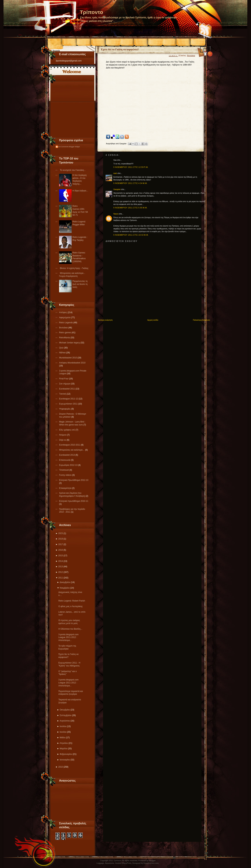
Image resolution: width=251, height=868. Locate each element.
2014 (61, 561)
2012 (61, 572)
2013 (61, 567)
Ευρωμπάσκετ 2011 (69, 404)
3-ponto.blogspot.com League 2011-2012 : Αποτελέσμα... (68, 637)
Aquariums (110, 863)
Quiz (62, 348)
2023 (61, 533)
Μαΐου (62, 738)
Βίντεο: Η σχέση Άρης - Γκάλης (74, 268)
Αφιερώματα (65, 318)
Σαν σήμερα (65, 384)
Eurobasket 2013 (67, 455)
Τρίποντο (91, 12)
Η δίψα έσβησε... (80, 191)
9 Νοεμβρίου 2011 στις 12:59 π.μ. (131, 167)
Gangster (117, 189)
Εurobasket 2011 (67, 389)
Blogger (152, 860)
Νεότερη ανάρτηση (105, 320)
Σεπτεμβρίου (66, 715)
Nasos (116, 214)
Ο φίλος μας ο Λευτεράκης (71, 606)
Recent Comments (62, 147)
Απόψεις (63, 312)
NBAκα (63, 353)
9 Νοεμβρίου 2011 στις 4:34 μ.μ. (130, 183)
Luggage (100, 863)
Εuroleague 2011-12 (69, 399)
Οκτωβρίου (65, 710)
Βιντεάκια (64, 328)
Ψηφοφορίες (65, 409)
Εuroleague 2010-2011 (70, 445)
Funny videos (66, 475)
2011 (61, 578)
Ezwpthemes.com (151, 863)
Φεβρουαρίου (66, 754)
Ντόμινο (63, 435)
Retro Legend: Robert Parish (72, 601)
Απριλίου (64, 743)
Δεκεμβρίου (65, 582)
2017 (61, 544)
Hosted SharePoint (123, 863)
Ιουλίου (63, 726)
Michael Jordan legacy (70, 343)
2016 (61, 550)
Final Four (64, 379)
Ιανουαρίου (65, 760)
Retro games (65, 333)
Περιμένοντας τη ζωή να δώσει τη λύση (80, 284)
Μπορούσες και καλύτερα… (72, 450)
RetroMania (65, 338)
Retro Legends (66, 323)
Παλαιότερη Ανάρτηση (201, 320)
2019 (61, 539)
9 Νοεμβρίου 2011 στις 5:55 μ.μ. (130, 208)
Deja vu (63, 440)
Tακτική (63, 394)
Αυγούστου (65, 721)
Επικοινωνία (65, 460)
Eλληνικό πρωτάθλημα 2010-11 (74, 501)
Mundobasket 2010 (68, 358)
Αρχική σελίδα (153, 320)
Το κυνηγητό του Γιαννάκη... (73, 170)
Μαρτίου (63, 749)
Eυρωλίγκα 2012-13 (69, 465)
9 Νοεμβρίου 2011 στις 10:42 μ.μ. (131, 235)
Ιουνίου (63, 732)
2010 (61, 767)
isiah (115, 173)
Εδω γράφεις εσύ (67, 430)
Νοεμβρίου (65, 588)
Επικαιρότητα (66, 488)
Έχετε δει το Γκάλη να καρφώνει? (120, 49)
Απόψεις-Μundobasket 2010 (72, 363)
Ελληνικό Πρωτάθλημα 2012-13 (74, 480)
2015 (61, 556)
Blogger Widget (74, 147)
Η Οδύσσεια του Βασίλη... (70, 629)
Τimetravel (64, 470)
